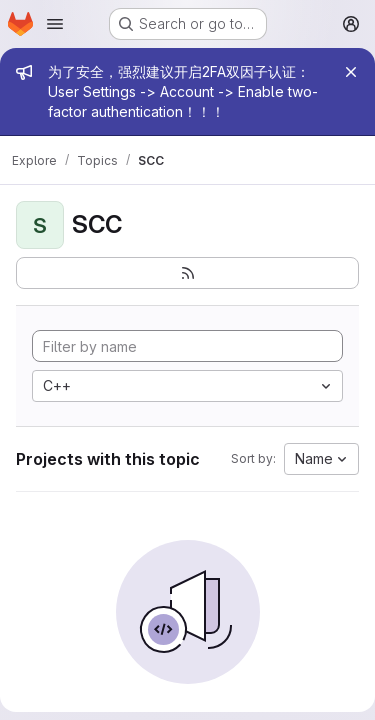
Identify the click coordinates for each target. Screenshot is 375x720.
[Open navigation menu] (55, 24)
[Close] (351, 72)
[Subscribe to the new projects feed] (187, 273)
